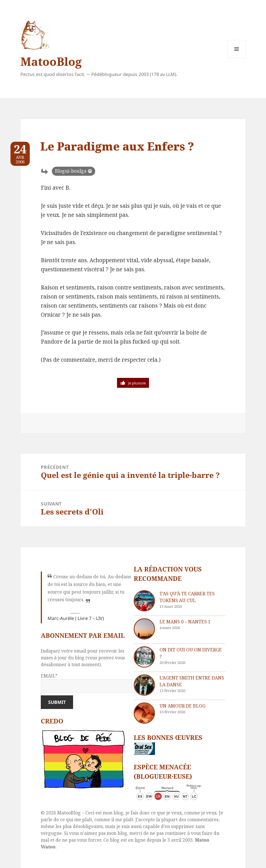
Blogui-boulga (71, 171)
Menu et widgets (237, 58)
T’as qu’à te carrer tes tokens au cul (187, 597)
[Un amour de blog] (144, 713)
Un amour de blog (182, 706)
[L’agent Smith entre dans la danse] (144, 685)
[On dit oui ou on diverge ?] (144, 657)
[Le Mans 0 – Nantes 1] (144, 629)
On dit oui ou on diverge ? (191, 653)
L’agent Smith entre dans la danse (192, 681)
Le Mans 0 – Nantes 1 (185, 622)
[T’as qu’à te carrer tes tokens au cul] (144, 601)
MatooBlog (51, 61)
